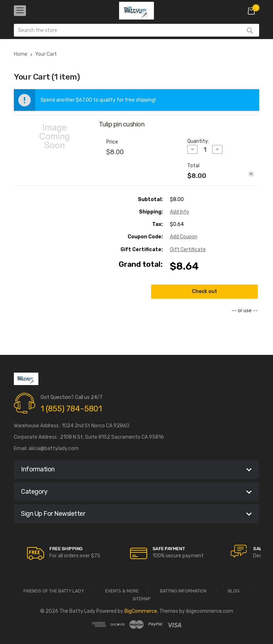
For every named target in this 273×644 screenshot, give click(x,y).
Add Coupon (184, 237)
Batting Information (183, 591)
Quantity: (198, 141)
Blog (234, 591)
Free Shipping (66, 549)
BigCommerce (141, 611)
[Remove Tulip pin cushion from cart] (251, 174)
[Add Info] (180, 212)
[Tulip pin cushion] (205, 150)
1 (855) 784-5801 (71, 409)
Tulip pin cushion (122, 124)
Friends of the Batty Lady (54, 591)
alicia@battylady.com (53, 448)
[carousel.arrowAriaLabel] (36, 553)
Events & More (122, 591)
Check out (205, 291)
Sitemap (142, 599)
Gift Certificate (188, 250)
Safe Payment (169, 549)
